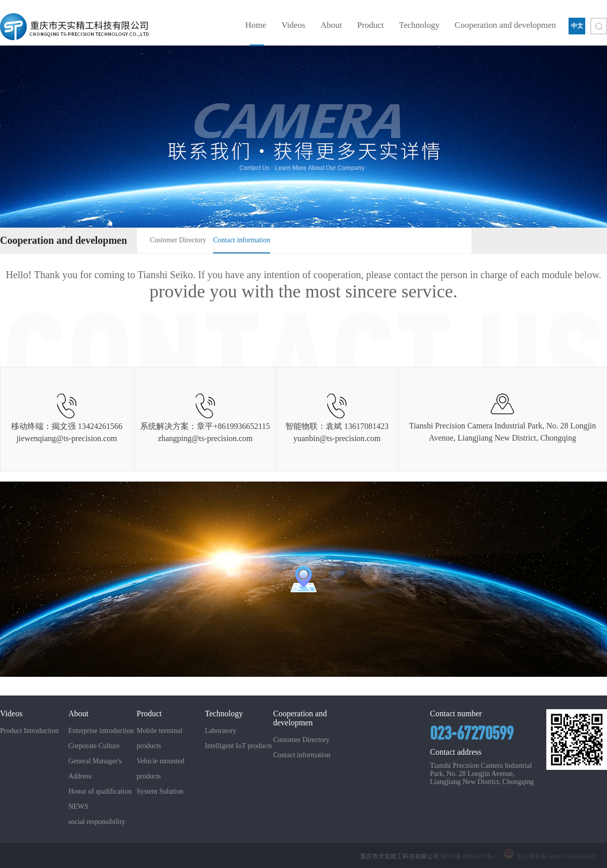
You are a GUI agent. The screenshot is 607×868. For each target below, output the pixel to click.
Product (371, 25)
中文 (577, 26)
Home (256, 25)
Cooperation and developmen (505, 25)
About (331, 25)
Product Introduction (29, 731)
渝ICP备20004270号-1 (469, 856)
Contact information (242, 240)
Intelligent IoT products (239, 746)
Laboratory (221, 731)
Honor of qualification (100, 791)
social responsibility (97, 822)
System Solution (160, 791)
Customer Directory (178, 240)
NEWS (78, 807)
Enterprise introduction (101, 731)
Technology (419, 25)
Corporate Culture (94, 746)
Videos (293, 25)
